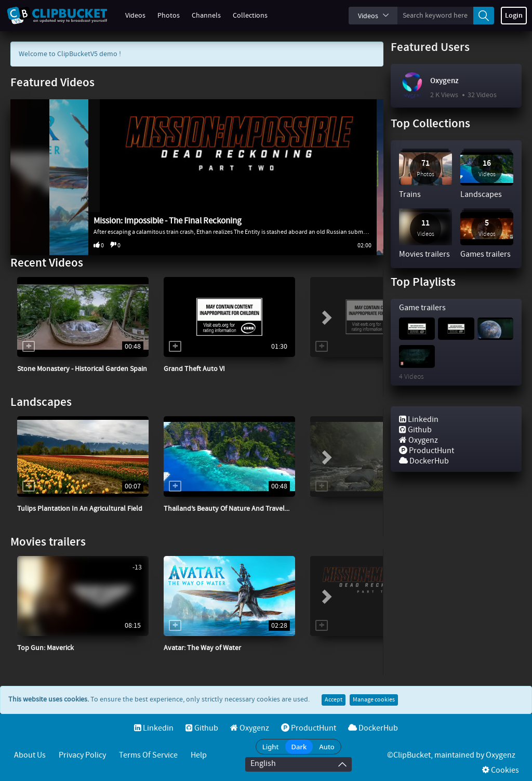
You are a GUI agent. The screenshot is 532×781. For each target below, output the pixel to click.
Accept (334, 700)
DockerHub (424, 461)
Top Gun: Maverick (45, 648)
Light (271, 747)
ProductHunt (427, 451)
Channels (201, 16)
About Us (30, 755)
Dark (299, 747)
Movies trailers (48, 542)
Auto (327, 747)
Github (415, 430)
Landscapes (41, 402)
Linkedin (419, 420)
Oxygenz (444, 81)
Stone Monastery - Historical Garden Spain (82, 369)
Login (514, 16)
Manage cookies (374, 700)
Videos (130, 16)
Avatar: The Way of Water (202, 648)
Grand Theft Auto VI (194, 369)
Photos (163, 16)
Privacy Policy (82, 755)
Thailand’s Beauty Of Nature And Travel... (227, 509)
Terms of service (148, 755)
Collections (244, 16)
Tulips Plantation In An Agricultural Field (80, 509)
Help (199, 755)
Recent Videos (47, 263)
